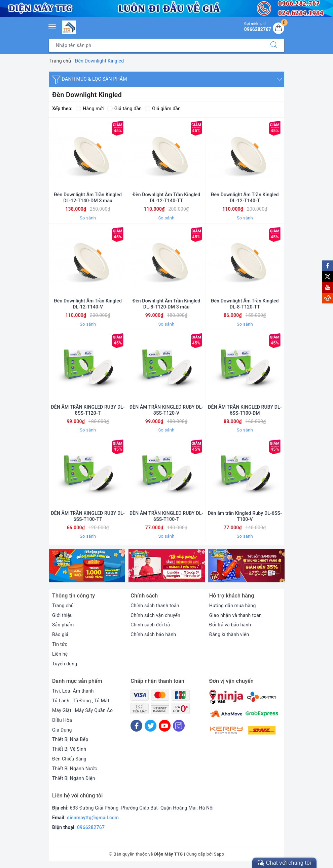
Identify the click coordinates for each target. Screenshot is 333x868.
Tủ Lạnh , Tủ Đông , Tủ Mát (81, 701)
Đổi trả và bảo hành (230, 625)
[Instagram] (179, 726)
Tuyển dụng (65, 664)
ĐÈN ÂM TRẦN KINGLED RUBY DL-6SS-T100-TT (88, 516)
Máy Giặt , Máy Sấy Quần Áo (82, 710)
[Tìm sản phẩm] (156, 45)
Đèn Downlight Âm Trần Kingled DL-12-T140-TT (166, 198)
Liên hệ (60, 654)
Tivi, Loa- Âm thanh (73, 691)
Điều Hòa (62, 720)
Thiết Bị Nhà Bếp (70, 739)
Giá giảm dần (163, 109)
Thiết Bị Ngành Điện (74, 778)
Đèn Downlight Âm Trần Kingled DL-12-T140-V (88, 304)
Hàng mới (90, 109)
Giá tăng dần (125, 109)
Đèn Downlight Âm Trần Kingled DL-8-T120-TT (245, 304)
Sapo (219, 854)
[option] (87, 565)
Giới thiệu (62, 615)
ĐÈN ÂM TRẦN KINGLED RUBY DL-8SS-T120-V (166, 410)
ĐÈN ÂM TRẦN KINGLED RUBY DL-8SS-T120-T (88, 410)
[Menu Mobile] (52, 26)
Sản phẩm (63, 625)
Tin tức (60, 644)
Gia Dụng (62, 730)
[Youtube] (165, 726)
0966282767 (91, 827)
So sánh (88, 218)
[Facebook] (136, 726)
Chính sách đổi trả (150, 625)
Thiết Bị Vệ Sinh (69, 749)
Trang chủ (63, 606)
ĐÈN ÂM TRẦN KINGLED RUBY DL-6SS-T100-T (166, 516)
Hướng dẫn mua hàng (233, 606)
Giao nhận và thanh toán (235, 615)
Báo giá (60, 634)
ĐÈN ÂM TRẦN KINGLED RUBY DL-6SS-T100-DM (245, 410)
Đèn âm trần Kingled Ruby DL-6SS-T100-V (245, 516)
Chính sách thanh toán (155, 606)
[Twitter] (151, 726)
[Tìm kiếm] (274, 45)
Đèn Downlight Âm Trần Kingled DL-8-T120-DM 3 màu (166, 304)
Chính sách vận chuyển (155, 615)
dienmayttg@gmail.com (93, 818)
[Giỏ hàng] (279, 28)
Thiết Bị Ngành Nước (75, 769)
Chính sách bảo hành (153, 634)
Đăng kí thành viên (229, 634)
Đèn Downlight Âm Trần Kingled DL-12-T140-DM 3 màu (88, 198)
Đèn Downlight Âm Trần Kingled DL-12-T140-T (245, 198)
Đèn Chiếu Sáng (69, 759)
